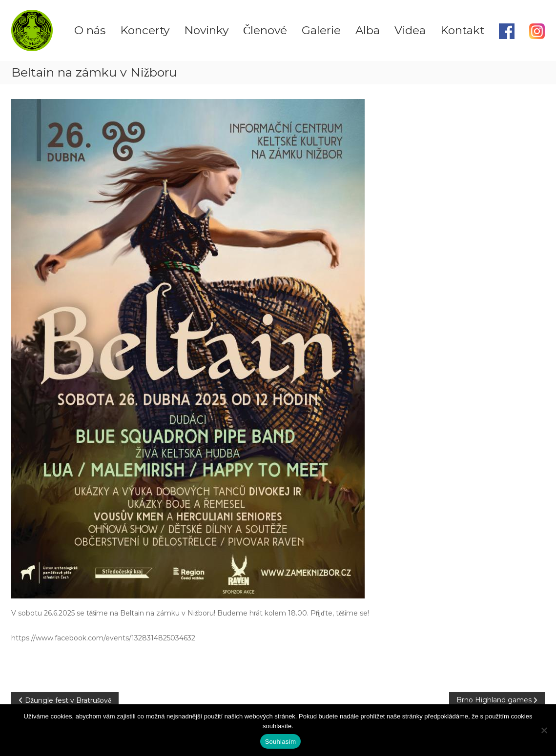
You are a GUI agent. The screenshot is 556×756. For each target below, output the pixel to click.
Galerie (321, 30)
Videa (410, 30)
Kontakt (462, 30)
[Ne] (544, 730)
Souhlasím (281, 742)
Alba (368, 30)
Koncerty (145, 30)
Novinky (206, 30)
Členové (265, 30)
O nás (90, 30)
